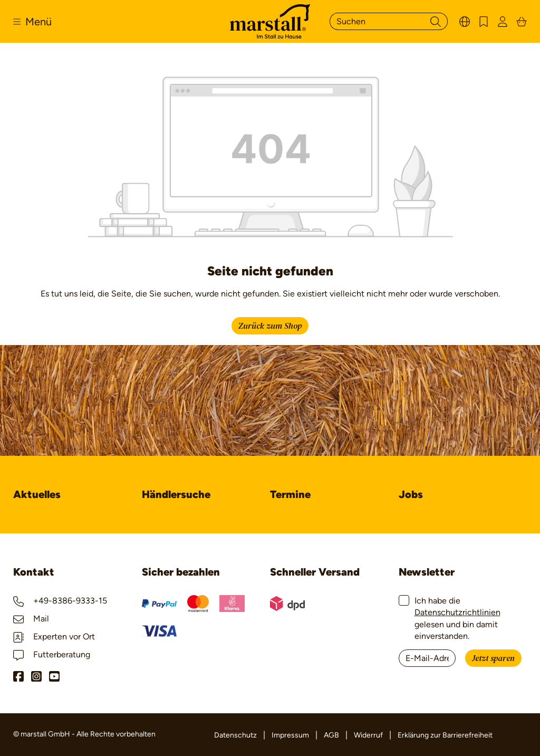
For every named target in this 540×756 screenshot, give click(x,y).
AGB (331, 735)
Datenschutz (235, 735)
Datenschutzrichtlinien (457, 612)
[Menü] (32, 22)
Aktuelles (37, 494)
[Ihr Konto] (503, 21)
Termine (290, 494)
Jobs (411, 494)
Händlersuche (176, 494)
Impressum (290, 735)
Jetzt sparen (493, 658)
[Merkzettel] (484, 21)
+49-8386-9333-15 (60, 601)
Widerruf (368, 735)
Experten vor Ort (54, 637)
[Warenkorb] (522, 21)
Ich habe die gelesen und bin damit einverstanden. (457, 618)
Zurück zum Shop (270, 326)
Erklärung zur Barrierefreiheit (445, 735)
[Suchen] (377, 21)
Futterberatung (52, 654)
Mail (31, 619)
